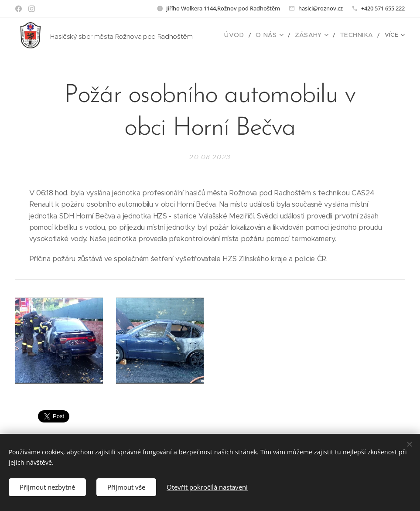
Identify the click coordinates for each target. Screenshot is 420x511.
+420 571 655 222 (383, 8)
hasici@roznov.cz (321, 8)
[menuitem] (246, 35)
